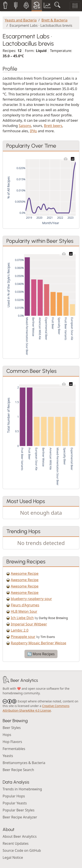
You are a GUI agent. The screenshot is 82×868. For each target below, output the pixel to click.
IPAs (33, 131)
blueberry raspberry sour (31, 599)
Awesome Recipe (25, 573)
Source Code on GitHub (22, 850)
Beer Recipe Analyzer (20, 817)
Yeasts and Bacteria (21, 20)
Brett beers (53, 126)
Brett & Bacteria (55, 20)
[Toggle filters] (75, 6)
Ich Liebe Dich (22, 618)
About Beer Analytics (20, 836)
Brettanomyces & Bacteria (24, 763)
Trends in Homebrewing (22, 789)
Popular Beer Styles (19, 810)
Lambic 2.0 (20, 630)
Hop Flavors (12, 742)
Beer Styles (12, 728)
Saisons (25, 126)
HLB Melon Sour (24, 611)
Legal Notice (13, 857)
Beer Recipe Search (18, 770)
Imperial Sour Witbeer (29, 624)
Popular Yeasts (15, 803)
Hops (7, 735)
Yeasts (8, 756)
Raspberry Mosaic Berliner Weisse (38, 643)
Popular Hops (14, 796)
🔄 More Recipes (41, 654)
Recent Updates (16, 843)
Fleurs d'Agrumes (25, 605)
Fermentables (14, 749)
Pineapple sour (23, 637)
